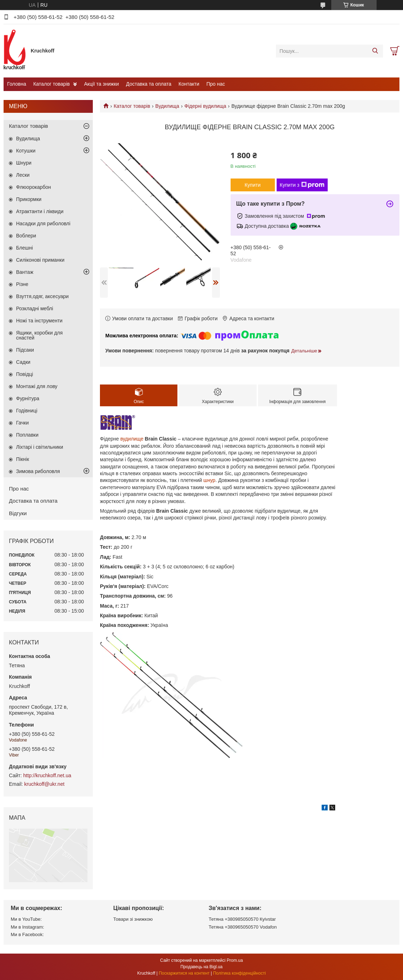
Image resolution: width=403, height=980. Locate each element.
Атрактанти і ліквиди (40, 211)
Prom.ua (235, 960)
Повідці (25, 374)
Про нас (216, 84)
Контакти (189, 84)
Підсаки (25, 350)
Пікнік (22, 459)
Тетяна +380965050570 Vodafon (243, 927)
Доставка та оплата (149, 84)
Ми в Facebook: (27, 934)
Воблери (26, 236)
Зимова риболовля (38, 471)
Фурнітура (28, 398)
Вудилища (167, 106)
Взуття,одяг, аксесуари (42, 296)
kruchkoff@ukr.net (44, 784)
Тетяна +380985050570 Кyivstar (242, 919)
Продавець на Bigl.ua (201, 967)
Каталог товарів (51, 84)
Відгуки (18, 513)
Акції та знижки (101, 84)
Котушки (26, 151)
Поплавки (27, 435)
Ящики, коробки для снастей (39, 335)
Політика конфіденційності (240, 973)
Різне (22, 284)
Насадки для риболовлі (43, 223)
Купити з (302, 185)
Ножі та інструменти (39, 321)
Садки (23, 362)
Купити (253, 185)
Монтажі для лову (37, 386)
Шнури (24, 163)
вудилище (132, 439)
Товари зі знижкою (133, 919)
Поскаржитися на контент (184, 973)
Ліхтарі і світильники (40, 447)
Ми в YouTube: (26, 919)
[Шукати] (375, 51)
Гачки (22, 423)
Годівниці (27, 411)
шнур (210, 480)
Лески (23, 175)
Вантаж (25, 272)
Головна (17, 84)
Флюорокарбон (34, 187)
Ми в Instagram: (27, 927)
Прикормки (29, 199)
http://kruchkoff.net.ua (47, 775)
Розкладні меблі (35, 308)
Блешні (24, 248)
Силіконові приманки (40, 260)
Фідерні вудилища (205, 106)
